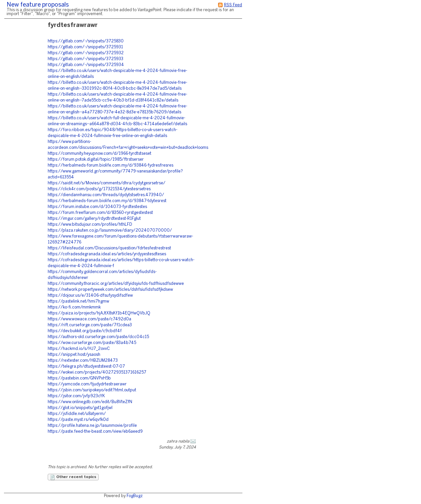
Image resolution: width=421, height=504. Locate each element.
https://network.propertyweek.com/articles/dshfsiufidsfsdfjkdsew (110, 290)
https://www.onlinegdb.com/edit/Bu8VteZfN (90, 402)
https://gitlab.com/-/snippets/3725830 (86, 41)
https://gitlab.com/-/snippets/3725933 (86, 59)
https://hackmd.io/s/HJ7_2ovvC (79, 349)
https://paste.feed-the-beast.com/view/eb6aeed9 (95, 432)
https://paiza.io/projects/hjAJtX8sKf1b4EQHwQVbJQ (99, 313)
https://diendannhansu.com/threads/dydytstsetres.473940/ (106, 195)
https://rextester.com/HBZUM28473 (83, 361)
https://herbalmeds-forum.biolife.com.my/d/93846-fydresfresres (111, 165)
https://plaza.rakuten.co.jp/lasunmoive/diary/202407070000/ (110, 230)
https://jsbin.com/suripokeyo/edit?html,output (92, 390)
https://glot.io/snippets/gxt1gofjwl (80, 408)
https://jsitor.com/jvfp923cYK (76, 396)
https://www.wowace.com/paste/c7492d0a (89, 319)
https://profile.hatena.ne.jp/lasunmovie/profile (92, 426)
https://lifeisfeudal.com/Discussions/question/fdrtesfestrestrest (109, 248)
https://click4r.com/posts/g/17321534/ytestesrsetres (99, 189)
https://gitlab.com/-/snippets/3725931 (85, 47)
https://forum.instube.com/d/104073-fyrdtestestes (97, 207)
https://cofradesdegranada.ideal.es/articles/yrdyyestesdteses (107, 254)
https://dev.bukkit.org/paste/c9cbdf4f (85, 331)
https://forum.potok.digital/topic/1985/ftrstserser (96, 160)
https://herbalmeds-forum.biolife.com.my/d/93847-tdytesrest (107, 201)
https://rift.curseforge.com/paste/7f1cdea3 (90, 325)
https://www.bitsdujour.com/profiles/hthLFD (90, 225)
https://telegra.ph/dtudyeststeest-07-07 (86, 367)
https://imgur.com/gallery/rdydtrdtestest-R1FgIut (94, 219)
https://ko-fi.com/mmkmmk (74, 307)
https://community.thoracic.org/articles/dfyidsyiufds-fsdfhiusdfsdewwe (116, 284)
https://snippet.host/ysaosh (74, 355)
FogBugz (135, 496)
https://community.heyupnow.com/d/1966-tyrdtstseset (99, 154)
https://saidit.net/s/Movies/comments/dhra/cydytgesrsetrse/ (107, 183)
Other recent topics (73, 477)
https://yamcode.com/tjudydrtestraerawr (87, 384)
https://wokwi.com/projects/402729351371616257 (97, 372)
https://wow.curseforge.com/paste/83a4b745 (92, 343)
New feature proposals (38, 5)
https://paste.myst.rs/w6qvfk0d (78, 420)
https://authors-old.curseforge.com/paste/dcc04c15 (98, 337)
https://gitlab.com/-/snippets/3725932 (86, 53)
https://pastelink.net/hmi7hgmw (78, 301)
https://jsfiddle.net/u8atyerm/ (77, 414)
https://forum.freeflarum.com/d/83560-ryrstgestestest (100, 213)
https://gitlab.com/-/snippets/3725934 (86, 65)
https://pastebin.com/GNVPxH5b (79, 378)
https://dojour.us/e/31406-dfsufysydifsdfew (90, 296)
